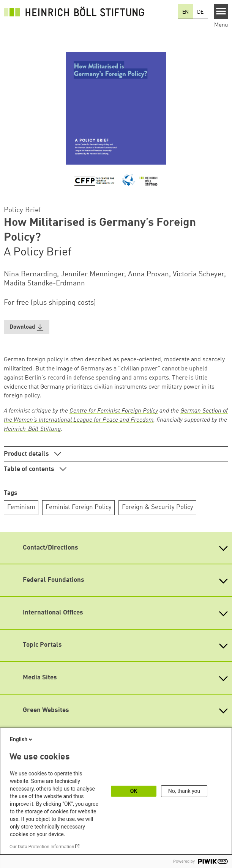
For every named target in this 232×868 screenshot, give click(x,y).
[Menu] (221, 11)
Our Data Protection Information (42, 847)
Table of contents (30, 469)
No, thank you (184, 791)
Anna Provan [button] (148, 274)
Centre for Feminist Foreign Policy (114, 411)
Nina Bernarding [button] (30, 274)
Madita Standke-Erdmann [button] (44, 284)
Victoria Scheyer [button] (198, 274)
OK (134, 791)
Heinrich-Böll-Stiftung (32, 429)
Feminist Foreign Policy (79, 507)
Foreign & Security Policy (158, 507)
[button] (27, 327)
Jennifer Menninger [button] (92, 274)
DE (200, 12)
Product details (27, 454)
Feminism (21, 507)
